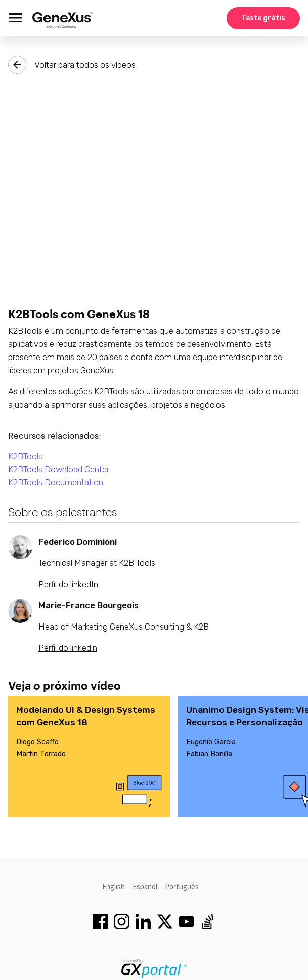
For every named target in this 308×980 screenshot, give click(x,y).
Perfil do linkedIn (68, 584)
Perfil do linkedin (68, 648)
